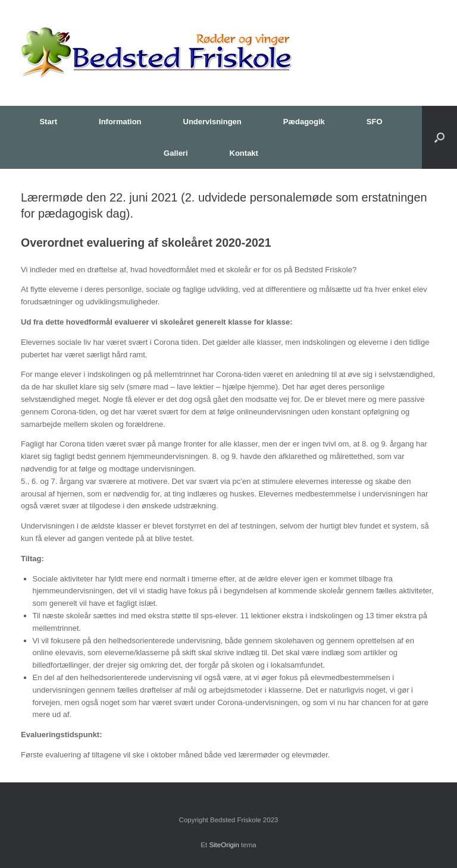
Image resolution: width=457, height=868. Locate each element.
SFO (375, 122)
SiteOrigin (224, 845)
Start (48, 122)
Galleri (176, 153)
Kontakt (244, 153)
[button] (439, 137)
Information (120, 122)
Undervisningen (212, 122)
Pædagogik (304, 122)
